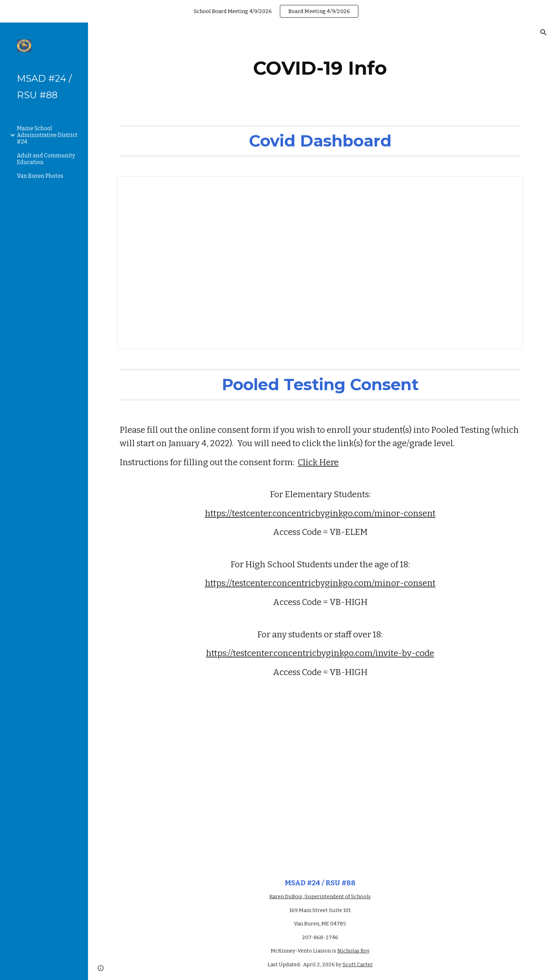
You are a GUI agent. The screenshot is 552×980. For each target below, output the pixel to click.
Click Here (318, 462)
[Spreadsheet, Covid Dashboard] (320, 263)
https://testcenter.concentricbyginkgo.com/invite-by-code (320, 653)
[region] (276, 11)
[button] (544, 32)
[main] (320, 68)
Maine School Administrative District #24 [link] (47, 135)
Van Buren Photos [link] (40, 176)
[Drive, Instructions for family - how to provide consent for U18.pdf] (320, 785)
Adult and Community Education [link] (46, 159)
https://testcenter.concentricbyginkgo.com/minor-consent (320, 513)
